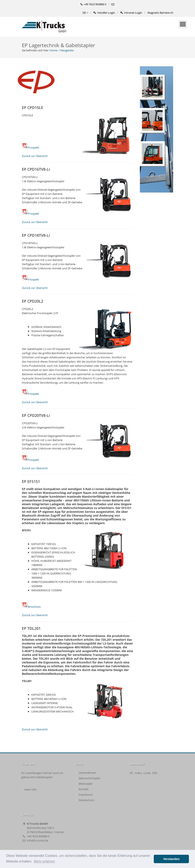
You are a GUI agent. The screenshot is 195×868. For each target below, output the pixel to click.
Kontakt (84, 789)
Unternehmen (87, 773)
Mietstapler (86, 784)
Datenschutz (86, 800)
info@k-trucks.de (38, 840)
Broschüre (31, 607)
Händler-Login (104, 13)
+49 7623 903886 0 (93, 4)
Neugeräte (67, 50)
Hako (138, 773)
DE (85, 13)
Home (54, 50)
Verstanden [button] (171, 859)
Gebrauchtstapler (89, 778)
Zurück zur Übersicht (35, 156)
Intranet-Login (131, 13)
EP (131, 773)
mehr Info (30, 790)
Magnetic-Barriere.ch (160, 13)
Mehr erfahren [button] (44, 861)
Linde (147, 773)
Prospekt (31, 148)
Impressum (86, 795)
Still (155, 773)
